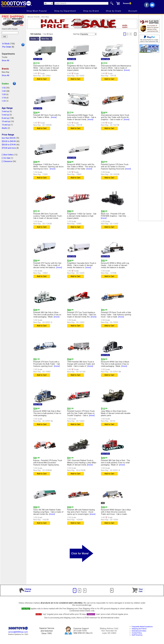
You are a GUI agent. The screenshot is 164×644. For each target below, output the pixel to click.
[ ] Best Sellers (8, 155)
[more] (127, 70)
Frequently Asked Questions (142, 627)
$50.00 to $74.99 (9, 145)
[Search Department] (48, 3)
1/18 (4, 98)
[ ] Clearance (7, 161)
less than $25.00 (9, 138)
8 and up (5, 118)
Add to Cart (42, 79)
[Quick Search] (81, 3)
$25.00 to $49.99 (9, 141)
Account (133, 11)
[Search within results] (10, 33)
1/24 (4, 94)
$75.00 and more (9, 148)
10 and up (6, 121)
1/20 (4, 101)
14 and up (6, 125)
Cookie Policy (137, 633)
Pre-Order (7, 47)
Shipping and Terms (139, 629)
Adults (4, 128)
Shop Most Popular (37, 11)
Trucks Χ (35, 39)
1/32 (4, 88)
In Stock (6, 44)
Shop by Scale (114, 11)
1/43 (4, 91)
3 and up (5, 111)
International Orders (139, 631)
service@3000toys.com (18, 632)
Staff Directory (137, 635)
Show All (5, 61)
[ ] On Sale (6, 158)
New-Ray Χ (47, 39)
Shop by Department (65, 11)
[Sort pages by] (88, 34)
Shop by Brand (91, 11)
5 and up (5, 115)
